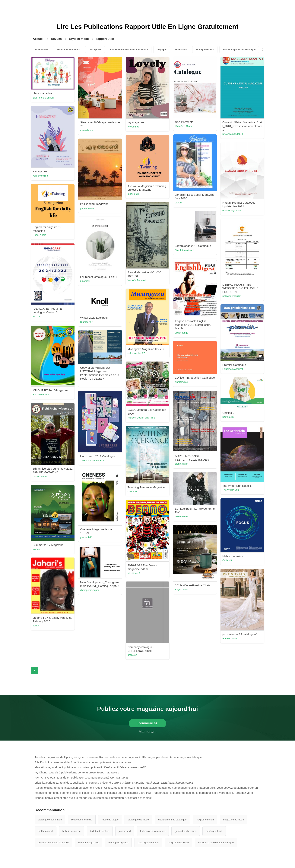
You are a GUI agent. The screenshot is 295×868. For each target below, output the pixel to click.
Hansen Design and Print (141, 418)
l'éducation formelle (82, 820)
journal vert (125, 831)
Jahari (178, 203)
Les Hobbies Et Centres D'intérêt (129, 50)
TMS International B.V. (92, 461)
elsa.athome (87, 130)
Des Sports (95, 50)
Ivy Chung (133, 127)
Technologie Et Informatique (239, 50)
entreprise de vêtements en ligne (216, 843)
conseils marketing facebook (53, 843)
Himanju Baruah (41, 395)
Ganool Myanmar (232, 210)
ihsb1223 (38, 316)
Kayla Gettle (182, 589)
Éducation (181, 50)
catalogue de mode (138, 820)
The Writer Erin (231, 490)
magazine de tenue (178, 843)
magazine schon (205, 820)
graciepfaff (86, 537)
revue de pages (110, 820)
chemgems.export (90, 590)
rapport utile (105, 39)
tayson (36, 549)
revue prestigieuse (118, 843)
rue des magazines (89, 843)
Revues (56, 39)
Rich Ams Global (184, 126)
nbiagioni (85, 281)
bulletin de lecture (100, 831)
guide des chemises (186, 831)
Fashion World (230, 639)
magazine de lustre (233, 820)
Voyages (162, 50)
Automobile (41, 50)
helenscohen (40, 476)
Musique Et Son (205, 50)
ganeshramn (87, 208)
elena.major (181, 464)
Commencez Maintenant (148, 724)
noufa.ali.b (228, 417)
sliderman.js (181, 333)
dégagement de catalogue (172, 820)
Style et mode (79, 39)
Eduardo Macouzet (233, 369)
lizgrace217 (86, 322)
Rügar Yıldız (39, 235)
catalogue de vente (148, 843)
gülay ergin (134, 194)
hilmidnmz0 (134, 573)
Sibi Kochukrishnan (43, 98)
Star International (184, 250)
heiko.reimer (182, 517)
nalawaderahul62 (232, 296)
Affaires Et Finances (68, 50)
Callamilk (133, 492)
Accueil (38, 39)
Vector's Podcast (137, 280)
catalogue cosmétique (50, 820)
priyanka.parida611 (233, 134)
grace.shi (133, 655)
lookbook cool (46, 831)
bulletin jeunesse (72, 831)
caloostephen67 (136, 353)
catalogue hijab (214, 831)
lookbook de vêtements (153, 831)
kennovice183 (40, 176)
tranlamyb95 (182, 382)
